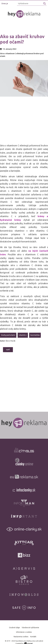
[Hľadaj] (45, 4)
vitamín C (23, 335)
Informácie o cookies (24, 632)
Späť (8, 349)
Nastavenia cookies (21, 637)
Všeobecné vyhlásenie (30, 628)
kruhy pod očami (8, 335)
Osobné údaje (14, 628)
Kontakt (33, 637)
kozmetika (35, 335)
